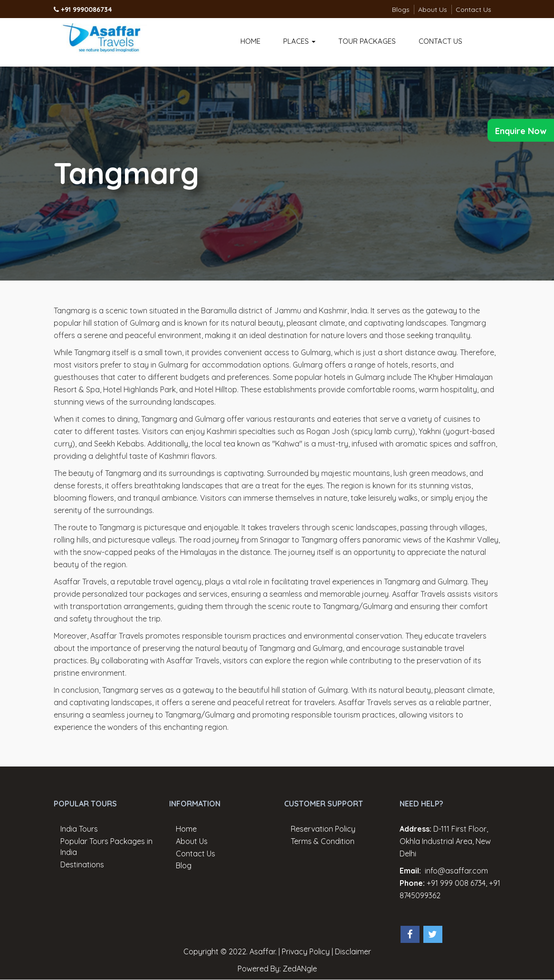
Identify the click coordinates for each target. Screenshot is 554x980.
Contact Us (473, 10)
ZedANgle (300, 969)
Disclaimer (353, 951)
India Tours (79, 829)
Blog (184, 865)
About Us (433, 10)
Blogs (401, 10)
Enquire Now (521, 131)
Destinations (82, 864)
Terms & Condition (323, 841)
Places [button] (299, 41)
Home (250, 41)
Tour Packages (367, 41)
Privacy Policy (306, 951)
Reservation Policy (323, 829)
